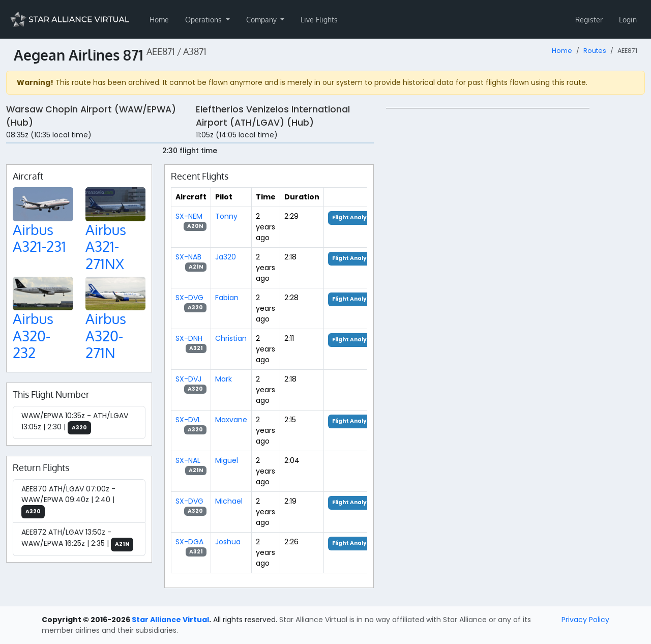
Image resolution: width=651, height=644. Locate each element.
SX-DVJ (188, 379)
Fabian (227, 298)
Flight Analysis (354, 217)
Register (589, 20)
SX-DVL (188, 420)
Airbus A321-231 (39, 238)
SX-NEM (189, 216)
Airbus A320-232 (33, 335)
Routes (595, 51)
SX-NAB (188, 257)
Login (628, 20)
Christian (231, 338)
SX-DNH (189, 338)
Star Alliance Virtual (170, 620)
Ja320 (226, 257)
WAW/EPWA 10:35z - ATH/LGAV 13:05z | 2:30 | (75, 423)
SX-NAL (188, 460)
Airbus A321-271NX (106, 246)
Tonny (226, 216)
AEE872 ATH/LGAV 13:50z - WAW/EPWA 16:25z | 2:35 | (77, 539)
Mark (224, 379)
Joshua (228, 542)
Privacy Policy (585, 620)
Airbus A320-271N (106, 335)
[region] (515, 260)
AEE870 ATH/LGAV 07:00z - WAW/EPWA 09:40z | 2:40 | (68, 501)
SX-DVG (189, 298)
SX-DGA (189, 542)
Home (159, 20)
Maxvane (231, 420)
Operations (204, 20)
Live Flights (319, 20)
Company (262, 20)
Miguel (227, 460)
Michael (229, 501)
